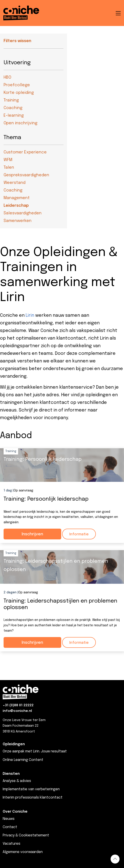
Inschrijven (32, 534)
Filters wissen (17, 41)
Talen (9, 168)
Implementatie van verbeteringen (31, 789)
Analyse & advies (17, 781)
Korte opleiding (19, 93)
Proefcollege (17, 85)
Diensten (11, 774)
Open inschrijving (20, 123)
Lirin (30, 316)
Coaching (13, 108)
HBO (7, 78)
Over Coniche (15, 812)
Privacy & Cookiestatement (26, 835)
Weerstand (15, 183)
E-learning (14, 116)
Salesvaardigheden (23, 213)
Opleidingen (14, 744)
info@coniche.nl (17, 711)
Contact (10, 827)
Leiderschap (16, 206)
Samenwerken (18, 221)
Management (17, 198)
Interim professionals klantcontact (33, 798)
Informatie (79, 534)
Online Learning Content (23, 760)
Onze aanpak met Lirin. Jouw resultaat (35, 751)
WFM (8, 160)
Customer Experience (25, 152)
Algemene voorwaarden (23, 852)
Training (11, 100)
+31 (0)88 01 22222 (18, 705)
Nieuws (9, 819)
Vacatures (12, 844)
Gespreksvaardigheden (26, 175)
